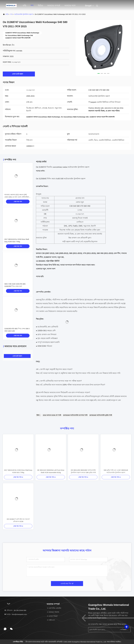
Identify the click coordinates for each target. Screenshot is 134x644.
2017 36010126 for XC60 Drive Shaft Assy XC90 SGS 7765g (18, 471)
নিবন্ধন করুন (124, 630)
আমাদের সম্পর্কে (54, 5)
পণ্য (32, 5)
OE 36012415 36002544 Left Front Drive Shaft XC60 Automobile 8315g (51, 471)
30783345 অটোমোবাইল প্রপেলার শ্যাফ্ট (75, 415)
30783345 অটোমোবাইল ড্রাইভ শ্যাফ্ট (101, 415)
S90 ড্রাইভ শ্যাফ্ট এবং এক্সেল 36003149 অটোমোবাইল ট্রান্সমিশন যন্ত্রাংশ (116, 471)
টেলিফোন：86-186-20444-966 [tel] (15, 610)
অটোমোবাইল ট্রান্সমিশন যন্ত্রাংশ (24, 14)
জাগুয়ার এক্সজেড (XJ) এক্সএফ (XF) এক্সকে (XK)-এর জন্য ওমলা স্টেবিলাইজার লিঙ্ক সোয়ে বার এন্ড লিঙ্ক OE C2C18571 (17, 197)
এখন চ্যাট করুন (19, 74)
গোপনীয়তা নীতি (18, 642)
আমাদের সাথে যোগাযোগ (70, 7)
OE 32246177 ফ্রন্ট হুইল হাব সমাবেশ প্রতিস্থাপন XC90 (18, 520)
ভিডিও (40, 5)
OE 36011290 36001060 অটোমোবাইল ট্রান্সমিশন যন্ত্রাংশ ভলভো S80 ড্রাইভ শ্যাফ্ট (83, 471)
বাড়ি (24, 5)
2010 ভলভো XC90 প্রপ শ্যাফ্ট (52, 415)
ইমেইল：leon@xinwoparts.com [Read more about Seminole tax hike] (16, 614)
